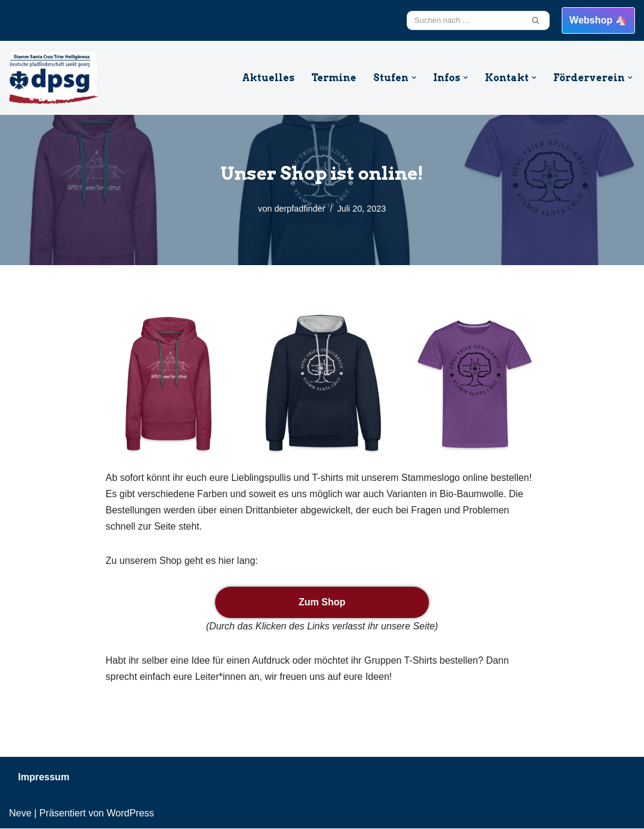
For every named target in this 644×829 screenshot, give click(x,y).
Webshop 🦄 (598, 20)
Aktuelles (268, 78)
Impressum (44, 778)
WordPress (130, 814)
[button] (414, 78)
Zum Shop (322, 603)
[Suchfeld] (465, 20)
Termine (333, 78)
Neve (20, 814)
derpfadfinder (299, 209)
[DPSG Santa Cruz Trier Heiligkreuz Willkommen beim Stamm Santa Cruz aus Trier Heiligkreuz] (54, 78)
